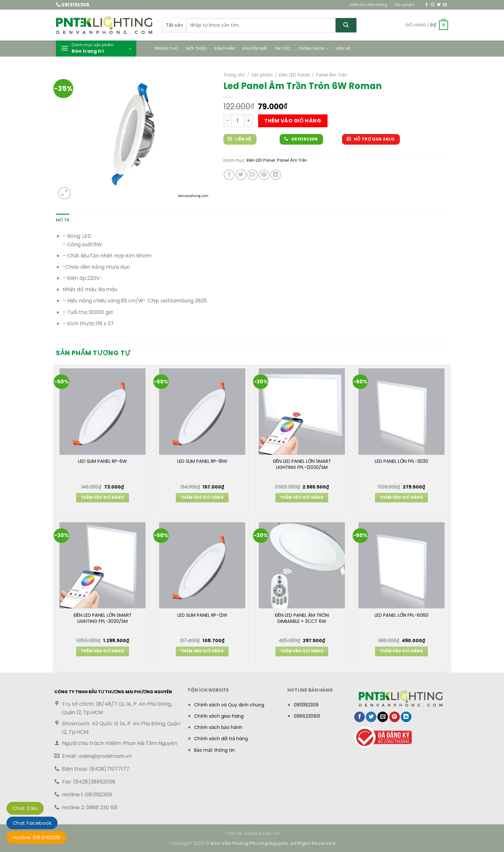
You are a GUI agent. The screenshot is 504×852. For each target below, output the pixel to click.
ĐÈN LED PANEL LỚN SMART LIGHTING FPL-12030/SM (302, 464)
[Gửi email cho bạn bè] (252, 175)
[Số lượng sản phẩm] (238, 121)
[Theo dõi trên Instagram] (433, 5)
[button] (427, 25)
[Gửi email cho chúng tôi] (445, 5)
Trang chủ (166, 48)
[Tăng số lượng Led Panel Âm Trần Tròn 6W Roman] (249, 121)
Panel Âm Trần (332, 75)
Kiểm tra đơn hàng (369, 5)
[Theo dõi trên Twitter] (439, 5)
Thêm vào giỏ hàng (293, 121)
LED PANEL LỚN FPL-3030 (401, 461)
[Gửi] (346, 25)
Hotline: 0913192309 (36, 837)
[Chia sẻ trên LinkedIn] (276, 175)
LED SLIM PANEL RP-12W (202, 615)
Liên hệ (343, 48)
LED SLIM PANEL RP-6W (103, 461)
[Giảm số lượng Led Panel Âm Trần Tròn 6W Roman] (227, 121)
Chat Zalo (25, 808)
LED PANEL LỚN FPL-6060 (401, 615)
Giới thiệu (196, 48)
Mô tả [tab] (63, 220)
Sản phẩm (405, 5)
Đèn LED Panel (294, 75)
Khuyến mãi (255, 48)
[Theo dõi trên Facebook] (427, 5)
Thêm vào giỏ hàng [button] (103, 498)
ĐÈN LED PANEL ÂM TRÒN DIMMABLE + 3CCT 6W (302, 618)
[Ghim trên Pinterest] (264, 175)
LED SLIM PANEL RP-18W (202, 461)
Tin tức (283, 48)
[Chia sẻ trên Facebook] (229, 175)
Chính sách (313, 49)
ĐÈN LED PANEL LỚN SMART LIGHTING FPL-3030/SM (103, 618)
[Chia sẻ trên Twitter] (241, 175)
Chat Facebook (32, 823)
